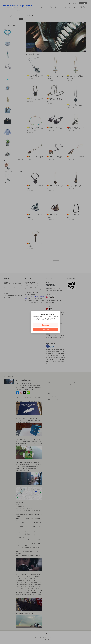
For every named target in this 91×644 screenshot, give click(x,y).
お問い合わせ (83, 7)
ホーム (40, 7)
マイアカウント (74, 3)
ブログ (75, 7)
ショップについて (65, 7)
